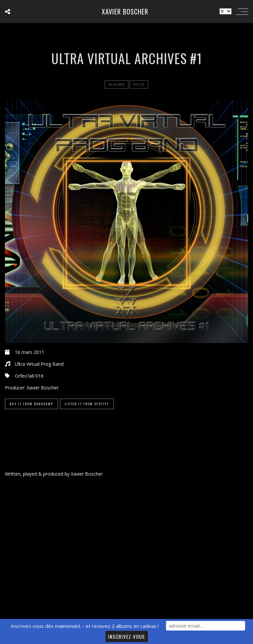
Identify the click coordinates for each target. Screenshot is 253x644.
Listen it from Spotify (87, 404)
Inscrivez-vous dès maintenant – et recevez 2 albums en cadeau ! (85, 626)
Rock (139, 84)
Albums (117, 84)
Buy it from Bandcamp (31, 404)
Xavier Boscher (125, 12)
